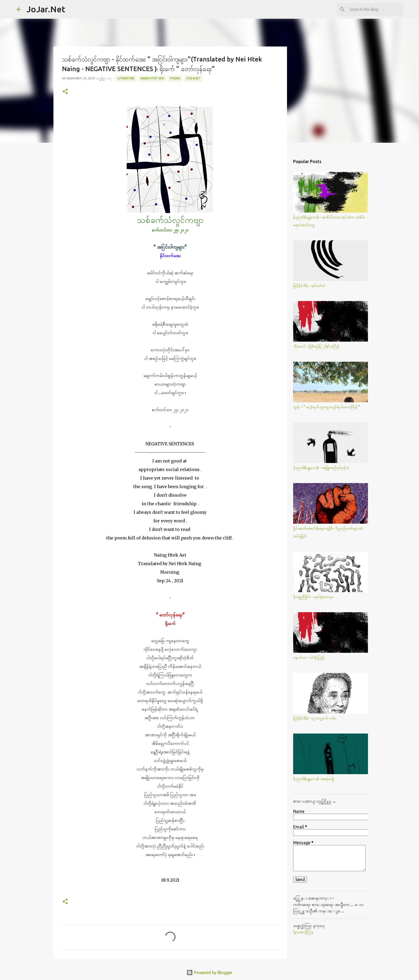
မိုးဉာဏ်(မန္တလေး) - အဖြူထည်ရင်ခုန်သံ (321, 468)
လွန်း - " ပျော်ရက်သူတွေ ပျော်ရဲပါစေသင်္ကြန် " (327, 407)
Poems (175, 78)
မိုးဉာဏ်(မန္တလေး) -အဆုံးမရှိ (314, 779)
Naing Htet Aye (152, 78)
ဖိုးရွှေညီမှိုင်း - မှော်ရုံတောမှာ (313, 597)
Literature (126, 78)
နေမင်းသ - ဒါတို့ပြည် (309, 657)
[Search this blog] (375, 9)
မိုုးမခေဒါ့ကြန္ (303, 932)
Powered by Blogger (210, 973)
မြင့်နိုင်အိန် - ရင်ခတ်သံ (309, 285)
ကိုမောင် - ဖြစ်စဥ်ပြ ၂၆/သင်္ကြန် (316, 346)
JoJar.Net (46, 9)
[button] (65, 92)
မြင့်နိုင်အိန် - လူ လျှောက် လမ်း (315, 718)
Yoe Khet (193, 78)
